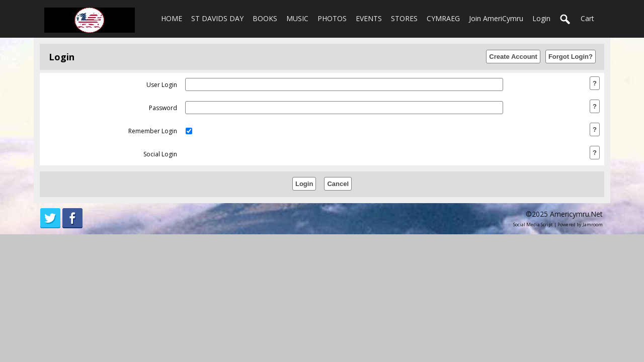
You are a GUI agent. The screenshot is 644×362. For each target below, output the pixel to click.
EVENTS (369, 18)
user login (162, 85)
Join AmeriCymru (496, 18)
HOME (172, 18)
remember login (153, 131)
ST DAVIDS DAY (217, 18)
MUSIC (297, 18)
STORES (404, 18)
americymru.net (576, 214)
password (163, 108)
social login (160, 154)
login (541, 18)
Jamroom (593, 224)
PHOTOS (332, 18)
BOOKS (265, 18)
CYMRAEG (443, 18)
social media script (533, 224)
